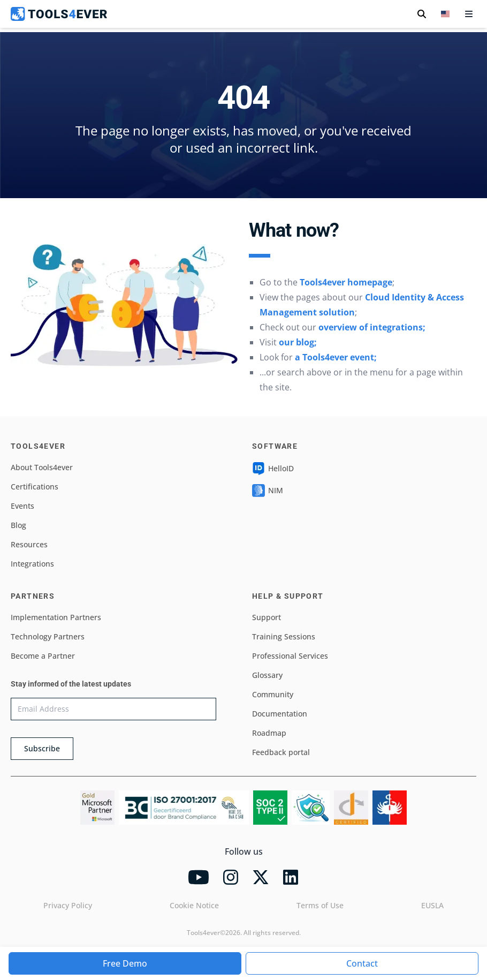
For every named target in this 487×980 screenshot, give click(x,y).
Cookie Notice (194, 905)
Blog (18, 525)
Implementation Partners (56, 617)
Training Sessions (284, 636)
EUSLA (432, 905)
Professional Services (290, 656)
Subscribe (42, 748)
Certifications (35, 487)
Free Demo (125, 963)
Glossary (267, 675)
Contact (362, 963)
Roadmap (269, 733)
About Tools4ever (42, 467)
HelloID (273, 469)
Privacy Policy (68, 905)
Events (22, 506)
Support (267, 617)
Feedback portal (281, 752)
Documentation (280, 714)
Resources (29, 544)
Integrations (32, 564)
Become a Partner (43, 656)
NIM (268, 491)
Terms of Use (320, 905)
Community (273, 694)
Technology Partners (48, 636)
